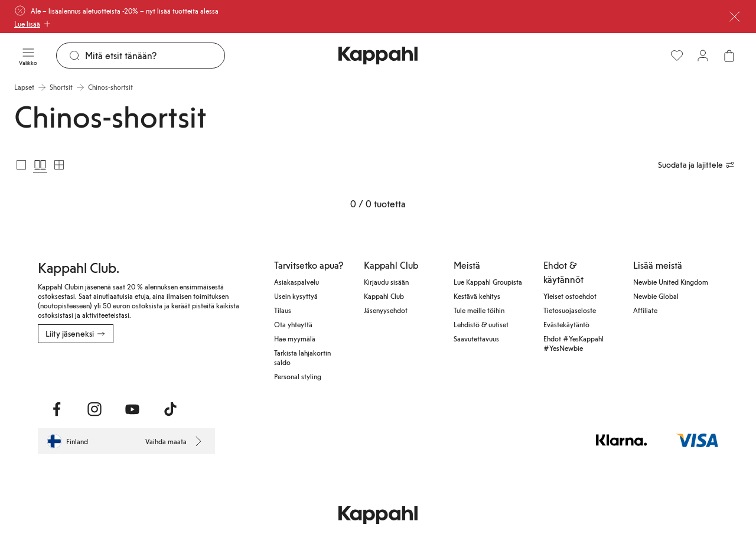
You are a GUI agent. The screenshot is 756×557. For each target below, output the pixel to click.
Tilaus (283, 310)
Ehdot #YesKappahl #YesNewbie (573, 343)
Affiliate (645, 310)
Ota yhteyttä (293, 324)
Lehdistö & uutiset (481, 324)
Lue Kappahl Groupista (488, 282)
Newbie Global (656, 296)
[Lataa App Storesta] (79, 369)
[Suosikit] (677, 56)
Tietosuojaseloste (570, 310)
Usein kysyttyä (296, 296)
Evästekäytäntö (566, 324)
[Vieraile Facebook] (57, 409)
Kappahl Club (384, 296)
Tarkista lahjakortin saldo (302, 357)
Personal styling (298, 376)
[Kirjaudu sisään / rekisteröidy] (703, 56)
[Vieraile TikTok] (170, 409)
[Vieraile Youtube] (132, 409)
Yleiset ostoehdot (570, 296)
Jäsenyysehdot (386, 310)
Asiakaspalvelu (296, 282)
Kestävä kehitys (477, 296)
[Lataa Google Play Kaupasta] (165, 369)
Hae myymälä (295, 338)
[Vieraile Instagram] (94, 409)
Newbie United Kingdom (671, 282)
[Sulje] (735, 17)
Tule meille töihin (479, 310)
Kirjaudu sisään (386, 282)
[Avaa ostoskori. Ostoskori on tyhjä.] (729, 56)
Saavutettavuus (476, 338)
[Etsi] (155, 56)
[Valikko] (28, 56)
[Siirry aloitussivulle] (378, 56)
